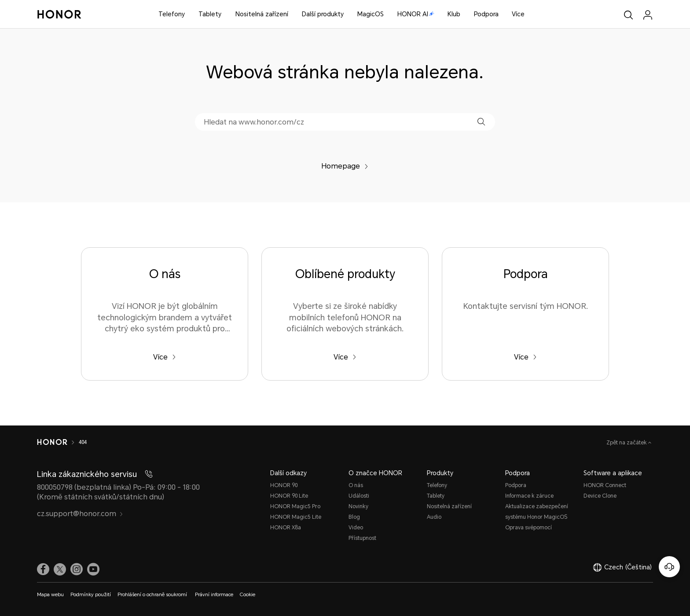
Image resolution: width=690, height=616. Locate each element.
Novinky (358, 506)
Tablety (210, 14)
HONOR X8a (286, 528)
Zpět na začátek (627, 443)
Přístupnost (362, 538)
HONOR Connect (605, 485)
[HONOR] (52, 442)
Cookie (248, 595)
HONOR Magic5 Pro (295, 506)
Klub (454, 14)
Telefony (172, 14)
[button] (481, 122)
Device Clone (600, 496)
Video (356, 528)
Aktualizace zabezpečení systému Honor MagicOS (537, 512)
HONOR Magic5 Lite (296, 517)
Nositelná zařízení (262, 14)
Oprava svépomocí (529, 528)
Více (518, 14)
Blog (354, 517)
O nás (356, 485)
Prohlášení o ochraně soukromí (153, 595)
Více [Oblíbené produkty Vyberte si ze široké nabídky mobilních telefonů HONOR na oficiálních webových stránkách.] (345, 357)
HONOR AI (416, 14)
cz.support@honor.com (80, 514)
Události (359, 496)
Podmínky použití (91, 595)
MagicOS (371, 14)
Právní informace (214, 595)
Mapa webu (50, 595)
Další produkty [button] (323, 14)
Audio (434, 517)
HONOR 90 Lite (289, 496)
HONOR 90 (284, 485)
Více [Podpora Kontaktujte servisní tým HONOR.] (525, 357)
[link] (43, 569)
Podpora (486, 14)
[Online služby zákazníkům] (669, 567)
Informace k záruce (529, 496)
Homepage (345, 166)
